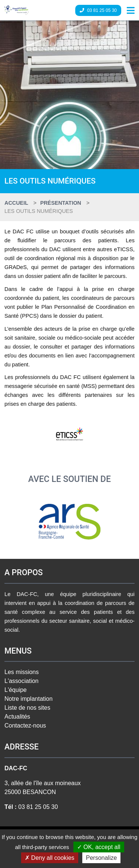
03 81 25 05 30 (98, 10)
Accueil (16, 203)
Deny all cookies (50, 858)
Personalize (102, 858)
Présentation (61, 203)
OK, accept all (99, 847)
